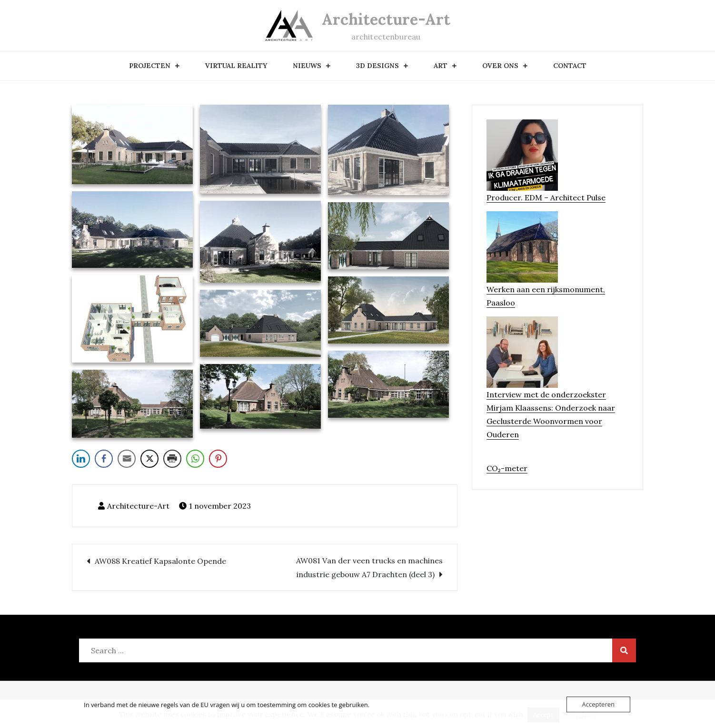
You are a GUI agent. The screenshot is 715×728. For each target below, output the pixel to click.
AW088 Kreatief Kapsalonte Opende (160, 561)
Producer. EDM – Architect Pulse (546, 197)
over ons (500, 66)
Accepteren (598, 704)
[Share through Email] (127, 459)
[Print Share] (172, 459)
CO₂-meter (507, 468)
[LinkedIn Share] (81, 459)
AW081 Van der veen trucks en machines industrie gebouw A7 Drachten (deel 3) (369, 567)
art (441, 66)
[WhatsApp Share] (195, 459)
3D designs (377, 66)
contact (570, 66)
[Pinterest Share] (218, 459)
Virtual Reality (236, 66)
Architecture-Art (386, 19)
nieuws (307, 66)
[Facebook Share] (104, 459)
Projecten (150, 66)
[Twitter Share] (149, 459)
